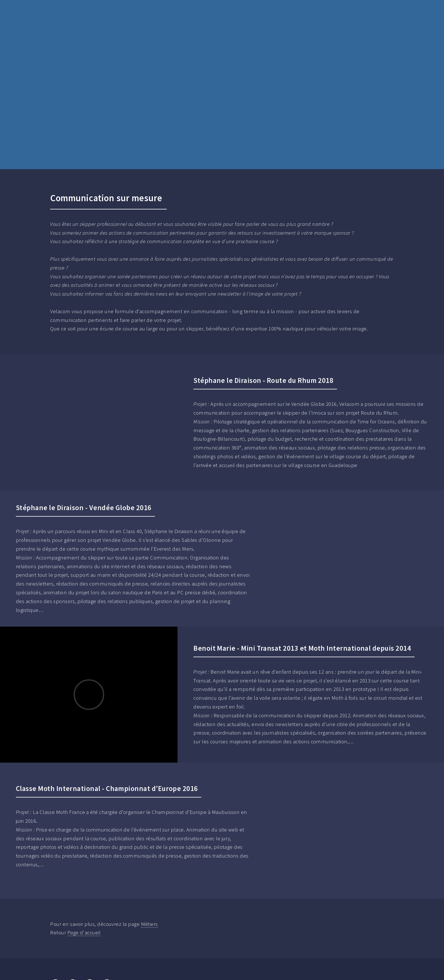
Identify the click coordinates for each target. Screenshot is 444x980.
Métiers (150, 924)
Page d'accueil (84, 933)
